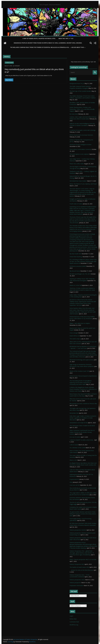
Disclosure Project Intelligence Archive (81, 145)
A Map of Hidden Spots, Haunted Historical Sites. (39, 38)
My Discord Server (75, 271)
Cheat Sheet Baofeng (76, 257)
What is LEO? (73, 460)
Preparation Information (77, 586)
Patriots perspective (75, 583)
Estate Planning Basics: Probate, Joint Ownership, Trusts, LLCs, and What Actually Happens (82, 109)
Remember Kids (74, 413)
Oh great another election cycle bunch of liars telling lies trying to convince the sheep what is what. (83, 514)
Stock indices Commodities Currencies (81, 149)
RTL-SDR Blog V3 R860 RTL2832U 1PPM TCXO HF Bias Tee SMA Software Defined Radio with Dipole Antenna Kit (83, 261)
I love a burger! (74, 333)
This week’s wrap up (75, 339)
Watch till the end (75, 336)
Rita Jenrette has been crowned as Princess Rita (83, 404)
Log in (71, 616)
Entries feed (73, 619)
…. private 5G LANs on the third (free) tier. (81, 570)
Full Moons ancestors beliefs (78, 266)
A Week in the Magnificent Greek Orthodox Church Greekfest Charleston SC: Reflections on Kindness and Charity (83, 389)
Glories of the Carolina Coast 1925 (79, 371)
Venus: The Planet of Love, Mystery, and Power (83, 184)
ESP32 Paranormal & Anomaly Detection (81, 135)
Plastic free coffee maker (77, 164)
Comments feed (74, 622)
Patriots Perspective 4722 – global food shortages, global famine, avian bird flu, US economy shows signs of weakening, (82, 553)
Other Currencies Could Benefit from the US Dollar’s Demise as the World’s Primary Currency (82, 432)
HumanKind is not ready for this (79, 423)
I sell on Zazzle (74, 445)
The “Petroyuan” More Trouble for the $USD (82, 426)
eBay (71, 482)
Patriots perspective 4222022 (78, 530)
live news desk (74, 114)
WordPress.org (74, 625)
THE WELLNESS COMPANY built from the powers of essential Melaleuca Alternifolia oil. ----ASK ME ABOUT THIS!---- (48, 47)
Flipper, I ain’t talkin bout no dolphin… (80, 323)
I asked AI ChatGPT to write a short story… (82, 440)
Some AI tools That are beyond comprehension (83, 376)
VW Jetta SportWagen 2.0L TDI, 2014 (80, 274)
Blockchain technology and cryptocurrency (82, 360)
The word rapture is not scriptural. (79, 154)
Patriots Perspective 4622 (77, 564)
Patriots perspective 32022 (77, 580)
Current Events (9, 63)
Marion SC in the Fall (75, 285)
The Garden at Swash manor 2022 (79, 567)
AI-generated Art (74, 479)
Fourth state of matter (76, 204)
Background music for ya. (77, 83)
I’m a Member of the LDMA (77, 448)
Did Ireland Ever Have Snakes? (78, 181)
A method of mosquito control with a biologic (83, 130)
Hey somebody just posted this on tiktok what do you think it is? (34, 71)
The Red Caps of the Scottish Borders (80, 91)
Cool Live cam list (75, 485)
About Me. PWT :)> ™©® (66, 38)
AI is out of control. (75, 437)
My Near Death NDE (76, 254)
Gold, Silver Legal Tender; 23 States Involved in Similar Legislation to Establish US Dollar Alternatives (83, 418)
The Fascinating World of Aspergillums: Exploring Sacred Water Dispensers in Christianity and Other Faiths (81, 383)
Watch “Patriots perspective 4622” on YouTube (83, 559)
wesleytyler (17, 66)
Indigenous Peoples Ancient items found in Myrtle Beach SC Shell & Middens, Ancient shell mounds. (48, 43)
